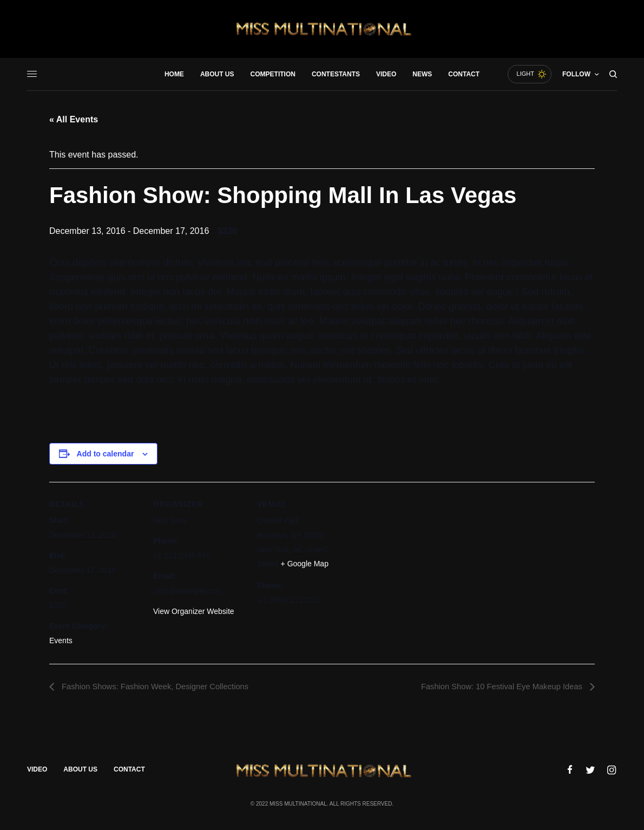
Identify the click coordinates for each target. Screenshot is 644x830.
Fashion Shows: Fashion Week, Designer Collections (162, 687)
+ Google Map (305, 564)
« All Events (74, 119)
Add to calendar (106, 454)
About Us (80, 771)
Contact (129, 771)
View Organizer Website (194, 611)
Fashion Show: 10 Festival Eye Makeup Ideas (495, 687)
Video (37, 771)
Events (61, 641)
